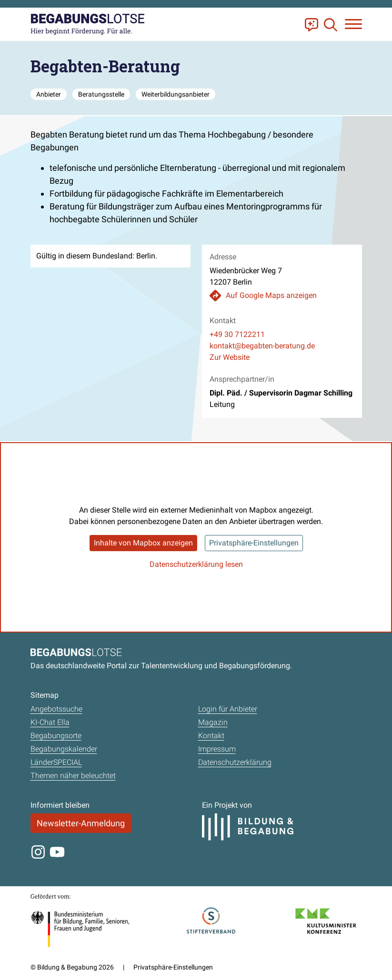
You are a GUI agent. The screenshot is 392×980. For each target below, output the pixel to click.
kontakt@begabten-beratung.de (262, 346)
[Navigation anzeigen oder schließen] (353, 24)
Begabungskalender (64, 749)
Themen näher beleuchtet (73, 776)
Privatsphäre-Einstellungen (254, 543)
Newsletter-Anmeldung (81, 823)
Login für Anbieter (228, 709)
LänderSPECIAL (56, 762)
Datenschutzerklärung (235, 762)
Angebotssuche (56, 709)
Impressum (217, 749)
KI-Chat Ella (50, 722)
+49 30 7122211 (237, 334)
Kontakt (211, 736)
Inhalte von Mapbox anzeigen (143, 543)
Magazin (213, 722)
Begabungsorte (56, 736)
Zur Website (230, 357)
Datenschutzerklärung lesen (196, 564)
